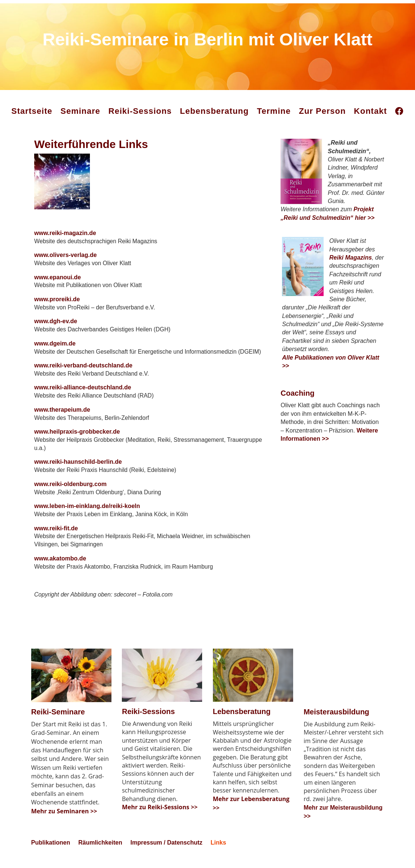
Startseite (32, 111)
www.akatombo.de (60, 568)
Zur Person (322, 111)
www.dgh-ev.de (56, 325)
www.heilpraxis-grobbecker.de (77, 438)
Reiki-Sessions (140, 111)
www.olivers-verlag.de (65, 257)
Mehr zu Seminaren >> (64, 822)
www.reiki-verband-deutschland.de (83, 370)
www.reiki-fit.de (56, 537)
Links (218, 854)
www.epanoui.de (58, 280)
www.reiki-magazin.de (65, 235)
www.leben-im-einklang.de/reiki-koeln (87, 514)
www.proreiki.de (57, 303)
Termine (274, 111)
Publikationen (51, 854)
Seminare (80, 111)
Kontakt (371, 111)
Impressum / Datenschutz (166, 854)
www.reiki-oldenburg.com (70, 492)
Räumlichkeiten (100, 854)
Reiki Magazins (351, 258)
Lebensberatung (214, 111)
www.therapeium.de (62, 416)
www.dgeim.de (55, 348)
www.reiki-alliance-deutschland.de (83, 393)
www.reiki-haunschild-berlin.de (78, 469)
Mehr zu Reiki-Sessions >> (160, 818)
